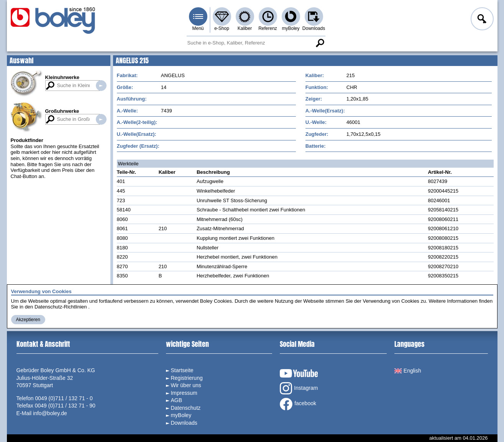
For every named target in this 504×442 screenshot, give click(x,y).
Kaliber (245, 28)
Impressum (184, 393)
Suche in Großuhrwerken (101, 119)
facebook (298, 404)
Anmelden (481, 20)
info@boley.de (50, 413)
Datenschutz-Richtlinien (61, 307)
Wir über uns (186, 385)
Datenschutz (186, 408)
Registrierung (186, 378)
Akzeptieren (28, 320)
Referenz (268, 28)
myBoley (291, 28)
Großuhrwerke (62, 111)
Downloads (314, 28)
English (408, 371)
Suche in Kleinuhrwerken (101, 86)
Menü (198, 28)
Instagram (299, 388)
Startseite (182, 370)
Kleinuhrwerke (62, 77)
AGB (176, 400)
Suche (320, 43)
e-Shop (222, 28)
